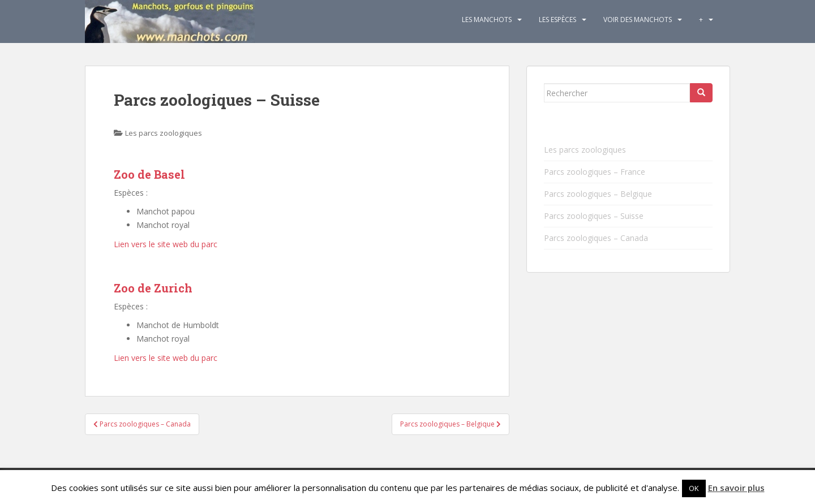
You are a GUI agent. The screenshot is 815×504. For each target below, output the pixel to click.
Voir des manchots (638, 20)
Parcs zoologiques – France (595, 172)
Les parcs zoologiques (164, 133)
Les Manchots (487, 20)
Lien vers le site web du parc (166, 244)
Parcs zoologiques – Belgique (598, 194)
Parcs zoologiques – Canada (596, 238)
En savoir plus (736, 488)
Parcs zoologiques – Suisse (594, 216)
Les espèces (557, 20)
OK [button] (694, 488)
